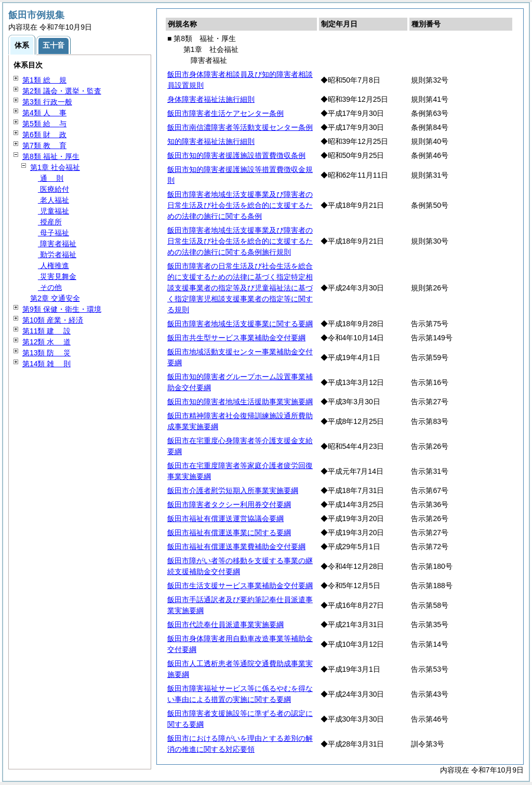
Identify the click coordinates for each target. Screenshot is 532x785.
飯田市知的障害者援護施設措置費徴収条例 (236, 155)
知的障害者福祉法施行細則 (211, 141)
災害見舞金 (57, 276)
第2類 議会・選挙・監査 (62, 91)
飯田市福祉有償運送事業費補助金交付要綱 (236, 547)
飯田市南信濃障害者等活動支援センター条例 (240, 127)
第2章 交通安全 (55, 298)
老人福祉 (54, 200)
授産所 (50, 222)
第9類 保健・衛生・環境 (62, 309)
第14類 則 (46, 364)
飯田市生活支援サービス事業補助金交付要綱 (240, 586)
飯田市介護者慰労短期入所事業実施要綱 (233, 490)
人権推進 (54, 265)
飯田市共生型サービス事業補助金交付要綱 (236, 338)
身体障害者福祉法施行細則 (211, 99)
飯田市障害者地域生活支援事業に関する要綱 (240, 324)
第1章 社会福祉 (55, 167)
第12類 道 (46, 342)
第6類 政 (44, 135)
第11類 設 (46, 331)
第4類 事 (44, 113)
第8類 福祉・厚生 (51, 156)
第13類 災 (46, 353)
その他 (50, 287)
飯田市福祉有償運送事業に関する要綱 (229, 533)
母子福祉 (54, 233)
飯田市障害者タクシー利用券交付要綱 (229, 504)
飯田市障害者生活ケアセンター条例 (225, 113)
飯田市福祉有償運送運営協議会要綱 (225, 518)
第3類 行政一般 (47, 102)
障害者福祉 (57, 244)
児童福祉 (54, 211)
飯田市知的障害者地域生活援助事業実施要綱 (240, 402)
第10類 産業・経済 (53, 320)
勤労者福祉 (57, 255)
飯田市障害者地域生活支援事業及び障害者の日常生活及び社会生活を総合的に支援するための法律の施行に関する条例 (240, 205)
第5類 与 (44, 124)
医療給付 (54, 189)
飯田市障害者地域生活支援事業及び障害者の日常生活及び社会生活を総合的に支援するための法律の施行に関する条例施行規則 (240, 241)
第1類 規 (44, 80)
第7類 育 (44, 145)
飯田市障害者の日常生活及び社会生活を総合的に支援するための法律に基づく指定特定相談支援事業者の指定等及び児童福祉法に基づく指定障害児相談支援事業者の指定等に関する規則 (240, 288)
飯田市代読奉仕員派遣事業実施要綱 (225, 624)
